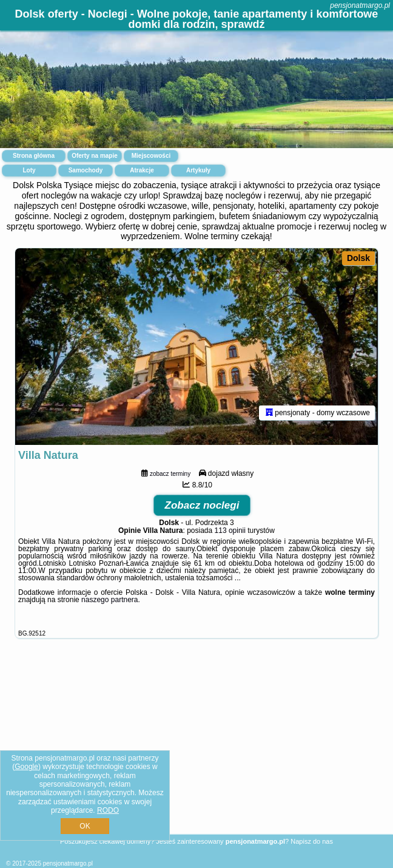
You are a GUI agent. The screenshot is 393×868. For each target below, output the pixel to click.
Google (26, 767)
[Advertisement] (196, 750)
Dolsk (358, 258)
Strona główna (34, 156)
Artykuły (198, 170)
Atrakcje (142, 170)
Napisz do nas (312, 841)
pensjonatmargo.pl (360, 5)
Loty (29, 170)
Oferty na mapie (95, 156)
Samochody (86, 170)
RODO (108, 810)
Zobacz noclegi (202, 505)
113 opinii (230, 531)
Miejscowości (151, 156)
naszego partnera (109, 600)
